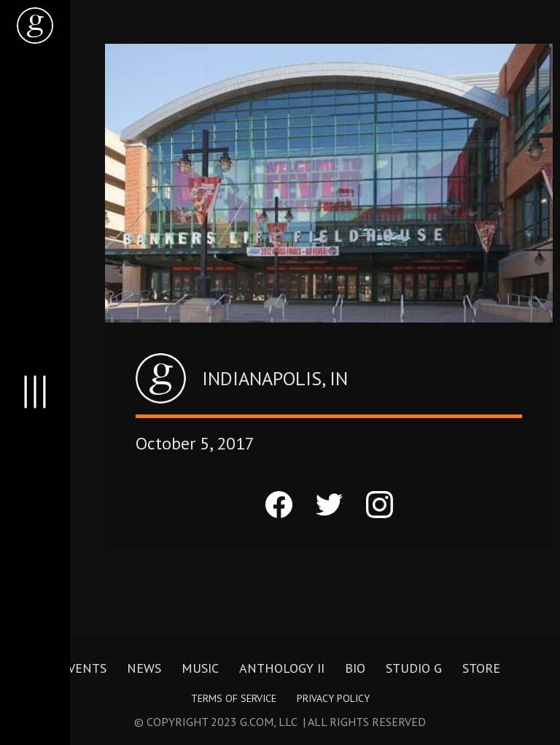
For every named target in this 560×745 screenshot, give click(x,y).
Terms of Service (234, 698)
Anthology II (282, 668)
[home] (35, 26)
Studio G (414, 668)
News (144, 668)
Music (200, 668)
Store (481, 668)
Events (83, 668)
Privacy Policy (333, 698)
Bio (355, 668)
